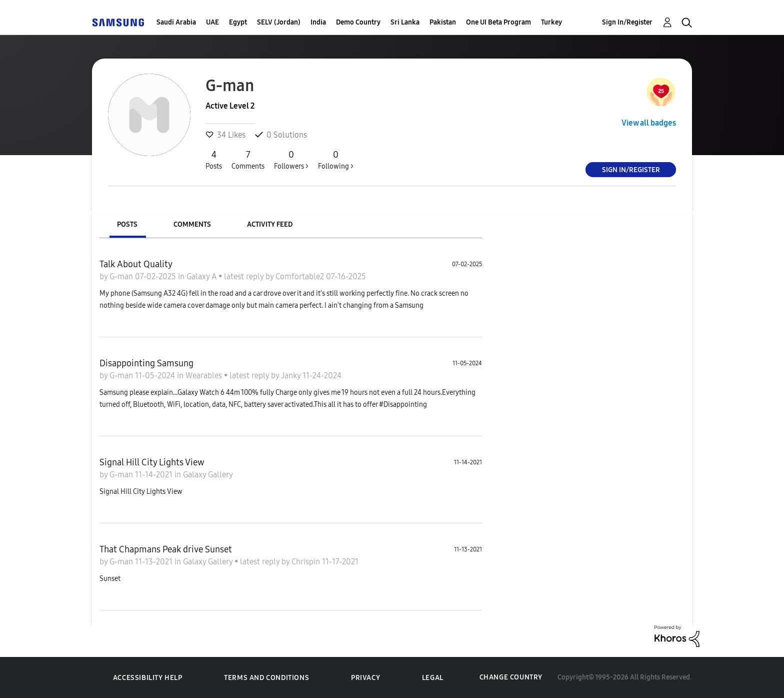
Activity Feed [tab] (270, 224)
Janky (292, 376)
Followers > (291, 160)
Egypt (238, 22)
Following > (336, 160)
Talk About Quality (136, 264)
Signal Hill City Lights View (152, 462)
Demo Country (358, 22)
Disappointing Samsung (146, 363)
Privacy (365, 678)
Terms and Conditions (266, 678)
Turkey (551, 22)
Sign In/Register (627, 22)
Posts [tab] (127, 224)
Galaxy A (202, 276)
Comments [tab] (192, 224)
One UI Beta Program (498, 22)
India (318, 22)
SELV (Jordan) (279, 22)
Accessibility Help (148, 678)
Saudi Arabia (176, 22)
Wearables (205, 376)
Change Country (511, 677)
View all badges (649, 123)
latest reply (245, 276)
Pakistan (443, 22)
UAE (212, 22)
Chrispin (307, 562)
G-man (122, 276)
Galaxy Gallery (208, 475)
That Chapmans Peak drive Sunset (166, 549)
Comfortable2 (301, 276)
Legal (433, 678)
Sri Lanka (405, 22)
